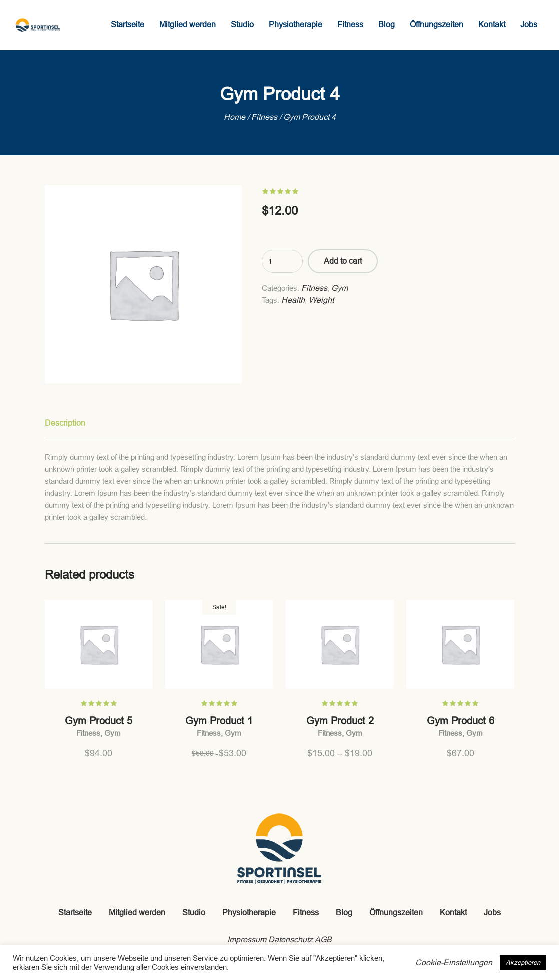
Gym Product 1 (219, 721)
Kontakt (453, 913)
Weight (321, 300)
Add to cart (343, 261)
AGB (323, 940)
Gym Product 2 (340, 721)
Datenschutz (291, 940)
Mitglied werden (137, 913)
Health (293, 300)
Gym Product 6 (461, 721)
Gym (340, 288)
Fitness (264, 117)
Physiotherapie (249, 913)
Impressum (247, 940)
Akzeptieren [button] (523, 963)
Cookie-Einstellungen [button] (454, 963)
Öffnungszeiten (396, 913)
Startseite (75, 913)
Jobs (492, 913)
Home (234, 117)
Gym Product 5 (98, 721)
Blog (344, 913)
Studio (194, 913)
